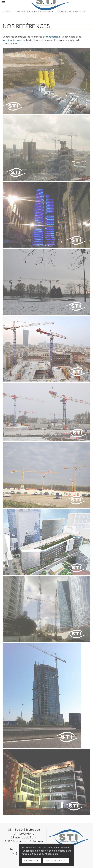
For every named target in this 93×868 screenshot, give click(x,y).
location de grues (12, 40)
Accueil (7, 12)
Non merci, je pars (56, 861)
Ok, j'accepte (31, 861)
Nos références (26, 27)
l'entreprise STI (54, 37)
